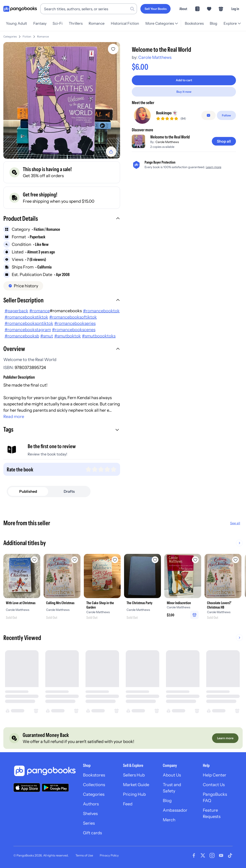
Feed (128, 804)
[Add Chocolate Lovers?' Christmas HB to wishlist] (236, 560)
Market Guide (136, 785)
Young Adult (16, 23)
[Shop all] (224, 141)
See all (235, 523)
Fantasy (40, 23)
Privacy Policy (109, 855)
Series (89, 823)
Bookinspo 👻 (167, 113)
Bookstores (194, 23)
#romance (39, 311)
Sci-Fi (58, 23)
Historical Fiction (125, 23)
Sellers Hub (134, 775)
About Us (172, 775)
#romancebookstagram (28, 330)
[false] (208, 115)
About (183, 9)
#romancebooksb (22, 336)
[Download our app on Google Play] (55, 788)
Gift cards (92, 833)
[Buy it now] (184, 92)
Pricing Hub (134, 794)
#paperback (16, 311)
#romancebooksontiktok (29, 323)
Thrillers (76, 23)
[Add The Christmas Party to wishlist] (155, 560)
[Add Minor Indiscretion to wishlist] (195, 560)
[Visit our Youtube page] (221, 855)
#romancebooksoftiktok (73, 317)
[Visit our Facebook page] (194, 855)
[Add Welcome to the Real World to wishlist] (113, 49)
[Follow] (226, 115)
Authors (91, 804)
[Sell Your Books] (155, 9)
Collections (94, 785)
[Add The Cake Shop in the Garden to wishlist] (115, 560)
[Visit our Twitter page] (203, 855)
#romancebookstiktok (26, 317)
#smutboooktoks (99, 336)
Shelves (90, 814)
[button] (62, 219)
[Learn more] (225, 738)
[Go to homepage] (20, 9)
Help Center (215, 775)
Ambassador (175, 810)
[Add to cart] (184, 80)
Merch (169, 820)
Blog (214, 23)
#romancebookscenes (74, 330)
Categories (10, 37)
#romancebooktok (101, 311)
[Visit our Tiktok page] (230, 855)
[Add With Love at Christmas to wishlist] (34, 560)
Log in (235, 9)
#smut (47, 336)
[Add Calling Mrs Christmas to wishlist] (75, 560)
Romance (97, 23)
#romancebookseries (75, 323)
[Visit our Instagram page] (212, 855)
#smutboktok (68, 336)
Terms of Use (84, 855)
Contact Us (214, 785)
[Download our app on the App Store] (27, 787)
